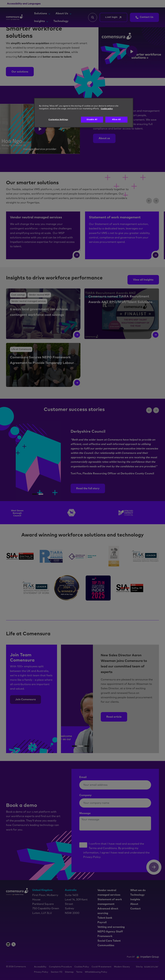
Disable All (92, 120)
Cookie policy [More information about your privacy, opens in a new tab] (107, 109)
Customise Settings (58, 120)
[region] (84, 113)
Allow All (116, 120)
